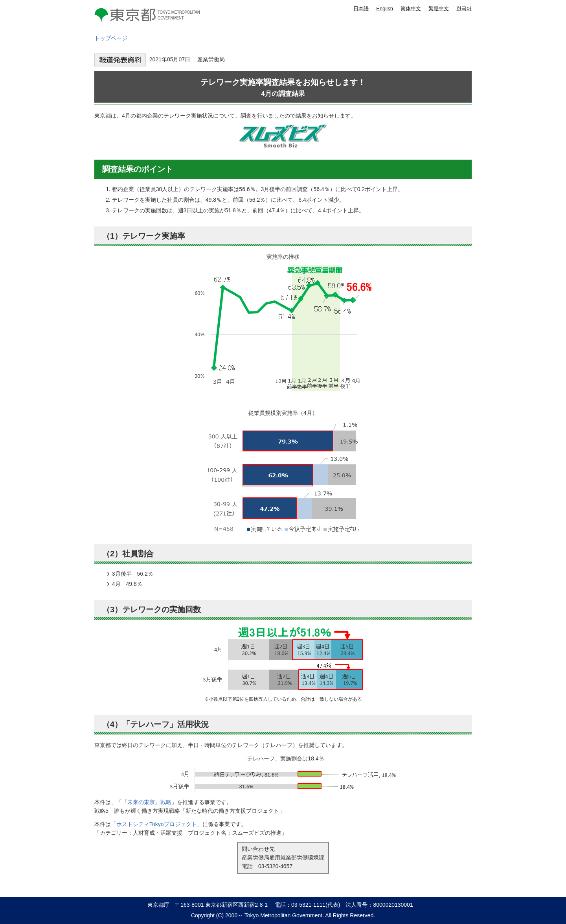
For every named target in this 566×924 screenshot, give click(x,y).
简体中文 (411, 8)
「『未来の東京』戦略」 (147, 802)
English (385, 8)
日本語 (361, 8)
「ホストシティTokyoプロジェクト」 (157, 824)
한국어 (464, 8)
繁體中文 (439, 8)
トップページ (111, 38)
